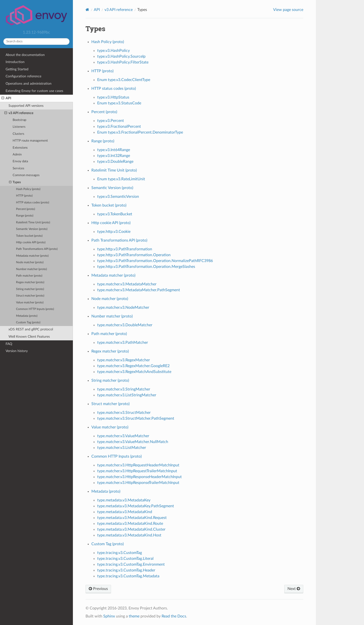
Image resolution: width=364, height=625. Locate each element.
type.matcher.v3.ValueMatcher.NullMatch (133, 442)
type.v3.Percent (111, 121)
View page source (288, 10)
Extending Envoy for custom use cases (34, 91)
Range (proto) (25, 216)
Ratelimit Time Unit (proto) (33, 222)
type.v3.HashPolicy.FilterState (123, 62)
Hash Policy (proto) (28, 189)
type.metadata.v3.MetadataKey (124, 500)
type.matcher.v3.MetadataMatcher (127, 284)
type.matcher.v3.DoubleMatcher (125, 325)
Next (294, 589)
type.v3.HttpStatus (113, 97)
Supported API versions (26, 106)
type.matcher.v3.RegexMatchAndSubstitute (134, 372)
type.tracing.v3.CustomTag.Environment (131, 564)
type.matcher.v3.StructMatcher (124, 413)
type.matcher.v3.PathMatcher (123, 343)
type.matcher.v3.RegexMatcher (124, 360)
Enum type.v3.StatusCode (119, 103)
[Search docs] (36, 41)
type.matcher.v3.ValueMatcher (123, 436)
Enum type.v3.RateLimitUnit (121, 179)
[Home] (87, 10)
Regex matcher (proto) (30, 282)
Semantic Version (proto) (32, 229)
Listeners (19, 127)
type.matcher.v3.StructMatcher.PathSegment (136, 418)
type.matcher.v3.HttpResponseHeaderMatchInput (139, 477)
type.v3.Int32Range (114, 156)
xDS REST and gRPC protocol (31, 329)
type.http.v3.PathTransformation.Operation (134, 255)
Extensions (20, 148)
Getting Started (17, 69)
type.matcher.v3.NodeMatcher (123, 308)
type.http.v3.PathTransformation (125, 249)
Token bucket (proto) (29, 236)
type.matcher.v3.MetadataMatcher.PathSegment (139, 290)
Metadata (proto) (27, 316)
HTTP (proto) (24, 196)
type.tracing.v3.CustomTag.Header (126, 570)
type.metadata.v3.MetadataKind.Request (132, 518)
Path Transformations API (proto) (37, 249)
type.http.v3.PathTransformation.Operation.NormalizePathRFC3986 (155, 261)
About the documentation (25, 55)
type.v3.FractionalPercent (119, 127)
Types (15, 182)
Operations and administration (29, 84)
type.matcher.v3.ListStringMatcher (127, 395)
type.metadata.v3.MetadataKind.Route (130, 524)
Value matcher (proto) (30, 303)
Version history (17, 351)
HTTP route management (30, 141)
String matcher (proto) (30, 289)
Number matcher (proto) (31, 269)
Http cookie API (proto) (31, 242)
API (6, 98)
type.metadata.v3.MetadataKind (125, 512)
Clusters (18, 134)
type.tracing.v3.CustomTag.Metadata (128, 576)
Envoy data (20, 161)
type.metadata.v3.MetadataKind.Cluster (131, 529)
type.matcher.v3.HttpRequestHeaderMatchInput (138, 465)
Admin (17, 155)
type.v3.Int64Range (114, 150)
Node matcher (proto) (30, 262)
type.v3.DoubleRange (115, 162)
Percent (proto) (26, 209)
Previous (98, 589)
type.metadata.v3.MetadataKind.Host (129, 535)
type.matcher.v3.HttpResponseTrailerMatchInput (138, 483)
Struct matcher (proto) (30, 296)
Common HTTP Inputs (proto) (35, 309)
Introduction (15, 62)
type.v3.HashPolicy (113, 51)
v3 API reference (19, 113)
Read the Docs (174, 616)
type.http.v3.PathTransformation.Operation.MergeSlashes (146, 267)
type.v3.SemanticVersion (118, 197)
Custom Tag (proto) (28, 322)
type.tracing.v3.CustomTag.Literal (125, 559)
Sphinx (109, 616)
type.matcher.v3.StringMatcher (124, 389)
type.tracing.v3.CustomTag (120, 553)
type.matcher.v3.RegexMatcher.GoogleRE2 (133, 366)
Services (18, 168)
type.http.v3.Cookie (114, 232)
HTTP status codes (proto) (33, 203)
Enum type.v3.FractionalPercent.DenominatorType (140, 132)
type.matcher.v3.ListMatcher (122, 448)
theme (134, 616)
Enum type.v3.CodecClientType (124, 80)
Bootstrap (19, 120)
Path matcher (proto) (29, 276)
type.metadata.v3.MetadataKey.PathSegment (136, 506)
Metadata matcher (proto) (32, 256)
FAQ (9, 344)
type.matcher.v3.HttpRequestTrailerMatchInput (137, 471)
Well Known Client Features (29, 337)
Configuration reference (23, 76)
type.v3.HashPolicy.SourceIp (121, 56)
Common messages (26, 175)
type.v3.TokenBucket (115, 214)
